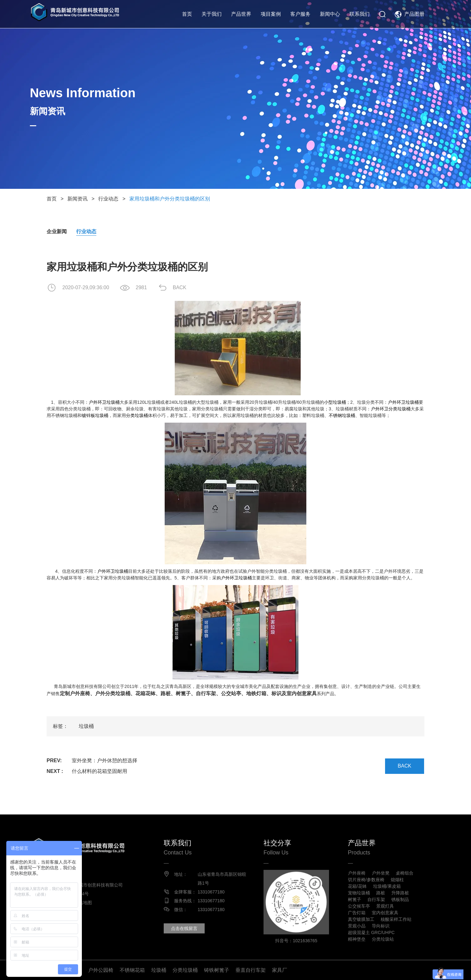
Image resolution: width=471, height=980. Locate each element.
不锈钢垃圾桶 (342, 415)
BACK (180, 287)
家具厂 (280, 970)
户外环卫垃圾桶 (104, 402)
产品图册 (414, 14)
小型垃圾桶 (335, 402)
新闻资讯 (77, 199)
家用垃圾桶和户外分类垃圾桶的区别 (170, 199)
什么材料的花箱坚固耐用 (99, 771)
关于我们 (212, 14)
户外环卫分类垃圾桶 (391, 409)
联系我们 (360, 14)
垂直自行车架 (251, 970)
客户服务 (300, 14)
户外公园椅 (101, 970)
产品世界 (241, 14)
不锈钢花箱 (132, 970)
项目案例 (271, 14)
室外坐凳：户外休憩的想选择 (105, 760)
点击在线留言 (185, 928)
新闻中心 (330, 14)
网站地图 (84, 903)
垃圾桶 (86, 726)
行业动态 (108, 199)
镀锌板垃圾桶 (95, 415)
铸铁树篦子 (217, 970)
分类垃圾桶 (137, 415)
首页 (187, 14)
